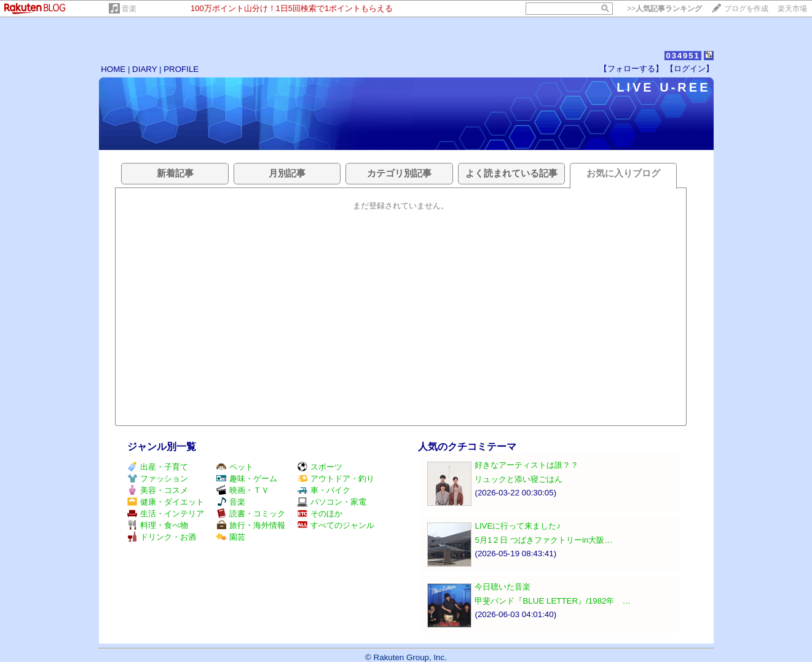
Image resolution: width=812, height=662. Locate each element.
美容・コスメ (158, 490)
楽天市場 (792, 9)
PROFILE (181, 69)
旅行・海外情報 (251, 525)
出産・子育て (158, 467)
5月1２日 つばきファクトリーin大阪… (543, 540)
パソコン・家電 (332, 502)
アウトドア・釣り (336, 479)
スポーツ (320, 467)
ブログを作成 (746, 9)
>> (664, 9)
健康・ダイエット (166, 502)
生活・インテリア (166, 514)
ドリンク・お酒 (162, 537)
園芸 (231, 537)
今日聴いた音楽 (503, 587)
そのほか (320, 514)
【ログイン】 (690, 69)
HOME (113, 69)
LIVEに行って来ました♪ (518, 526)
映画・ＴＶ (243, 490)
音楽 (129, 9)
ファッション (158, 479)
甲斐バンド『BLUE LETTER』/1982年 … (552, 601)
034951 (683, 56)
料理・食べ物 (158, 525)
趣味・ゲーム (247, 479)
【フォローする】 (631, 69)
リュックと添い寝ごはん (518, 479)
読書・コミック (251, 514)
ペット (235, 467)
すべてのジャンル (336, 525)
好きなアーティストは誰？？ (526, 465)
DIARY (144, 69)
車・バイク (324, 490)
